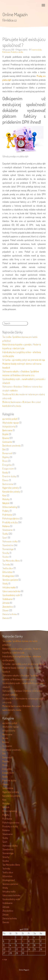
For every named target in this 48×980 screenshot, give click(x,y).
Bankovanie (7, 430)
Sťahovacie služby (10, 541)
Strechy (6, 553)
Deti (4, 449)
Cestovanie (7, 442)
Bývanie (6, 438)
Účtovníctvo (7, 572)
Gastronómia (8, 484)
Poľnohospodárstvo (11, 518)
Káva (4, 495)
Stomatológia (8, 549)
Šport (5, 538)
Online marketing (10, 507)
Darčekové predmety (12, 446)
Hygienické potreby (11, 488)
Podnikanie (6, 52)
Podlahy (6, 511)
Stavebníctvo (8, 545)
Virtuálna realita (9, 587)
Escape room (8, 469)
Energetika (7, 465)
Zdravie (6, 610)
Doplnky (6, 457)
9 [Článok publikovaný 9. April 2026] (22, 941)
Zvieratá (6, 618)
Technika (6, 564)
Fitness (6, 480)
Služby (5, 534)
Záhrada (6, 603)
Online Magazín (15, 14)
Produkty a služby (17, 52)
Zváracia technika (10, 614)
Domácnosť (7, 453)
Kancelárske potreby (11, 492)
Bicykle (5, 434)
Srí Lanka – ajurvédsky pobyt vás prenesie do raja (24, 360)
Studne (6, 557)
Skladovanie (8, 530)
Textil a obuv (8, 568)
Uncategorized (9, 576)
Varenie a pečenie (10, 580)
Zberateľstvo (8, 607)
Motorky (6, 499)
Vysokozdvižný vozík (11, 595)
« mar (5, 959)
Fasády (5, 472)
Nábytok (6, 503)
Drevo (5, 461)
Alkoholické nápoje (11, 423)
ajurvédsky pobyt (10, 419)
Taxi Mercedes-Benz (11, 561)
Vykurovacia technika (11, 591)
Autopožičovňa (9, 426)
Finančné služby (36, 50)
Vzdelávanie (7, 599)
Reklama (6, 526)
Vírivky (5, 584)
